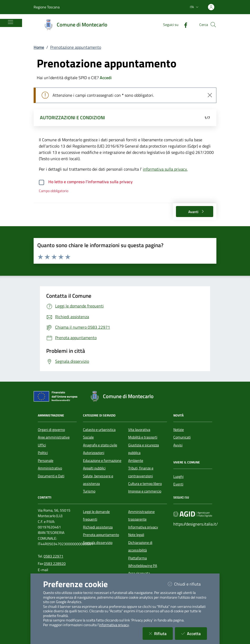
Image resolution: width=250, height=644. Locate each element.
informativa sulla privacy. (165, 169)
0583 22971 (53, 556)
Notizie (179, 430)
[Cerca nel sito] (213, 25)
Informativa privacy (143, 527)
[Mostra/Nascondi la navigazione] (11, 22)
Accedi (106, 78)
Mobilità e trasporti (143, 437)
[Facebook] (184, 25)
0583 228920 (55, 564)
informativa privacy (114, 625)
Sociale (88, 437)
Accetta (194, 633)
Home (39, 47)
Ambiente (136, 461)
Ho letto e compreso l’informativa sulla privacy (90, 182)
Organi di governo (51, 430)
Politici (43, 453)
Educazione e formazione (102, 461)
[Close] (210, 95)
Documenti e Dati (51, 476)
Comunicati (182, 437)
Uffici (42, 445)
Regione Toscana (47, 7)
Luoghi (178, 477)
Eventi (178, 484)
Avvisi (178, 445)
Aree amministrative (54, 437)
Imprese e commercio (145, 491)
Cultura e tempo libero (145, 484)
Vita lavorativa (139, 430)
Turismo (89, 491)
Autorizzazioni (94, 453)
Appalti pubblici (94, 468)
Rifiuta (161, 633)
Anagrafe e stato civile (100, 445)
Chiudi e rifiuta (187, 584)
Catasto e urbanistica (99, 430)
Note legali (136, 535)
